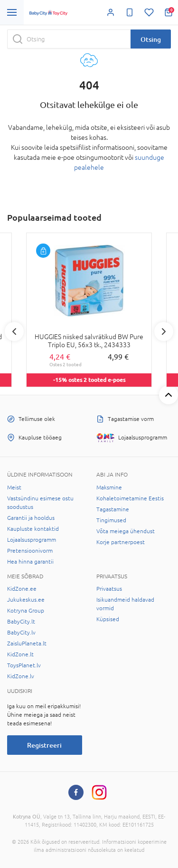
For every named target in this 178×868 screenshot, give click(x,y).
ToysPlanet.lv (24, 665)
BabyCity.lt (21, 622)
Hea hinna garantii (30, 562)
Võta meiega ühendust (126, 531)
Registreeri (44, 745)
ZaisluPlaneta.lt (27, 644)
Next (164, 332)
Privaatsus (109, 589)
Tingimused (111, 520)
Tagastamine (113, 509)
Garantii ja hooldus (31, 518)
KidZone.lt (20, 654)
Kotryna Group (26, 611)
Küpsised (108, 619)
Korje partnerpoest (121, 542)
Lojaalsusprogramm (32, 540)
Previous (14, 332)
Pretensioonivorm (30, 551)
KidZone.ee (22, 589)
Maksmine (109, 488)
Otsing (151, 39)
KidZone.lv (21, 676)
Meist (14, 488)
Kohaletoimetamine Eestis (130, 498)
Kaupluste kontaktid (33, 529)
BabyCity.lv (21, 633)
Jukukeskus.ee (26, 600)
